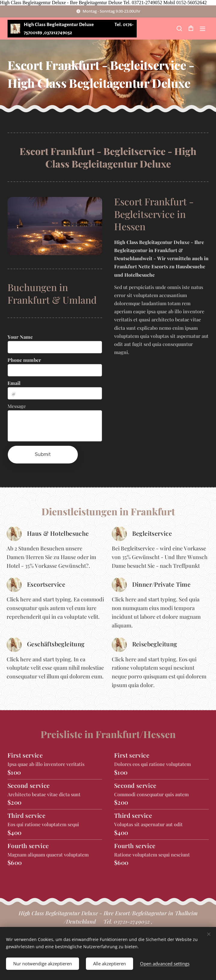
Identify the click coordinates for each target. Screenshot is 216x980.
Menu (202, 29)
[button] (179, 28)
